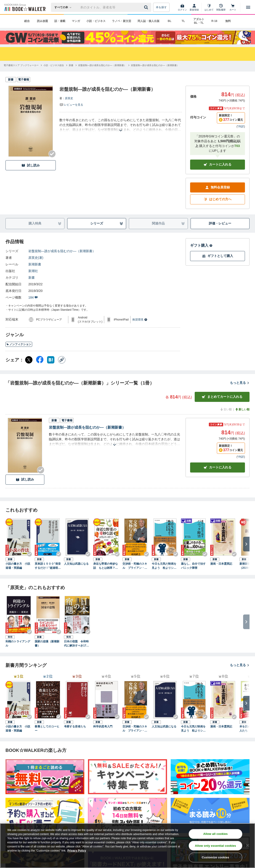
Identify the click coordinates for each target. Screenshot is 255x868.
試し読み (31, 165)
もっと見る (240, 383)
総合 (27, 21)
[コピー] (62, 360)
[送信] (147, 7)
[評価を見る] (71, 104)
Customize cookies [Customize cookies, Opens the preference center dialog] (215, 858)
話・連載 (60, 21)
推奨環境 (140, 320)
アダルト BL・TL (199, 21)
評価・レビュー (220, 223)
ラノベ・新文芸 (122, 21)
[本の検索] (64, 7)
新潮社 (33, 271)
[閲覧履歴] (221, 7)
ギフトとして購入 (218, 256)
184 (33, 297)
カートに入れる (218, 164)
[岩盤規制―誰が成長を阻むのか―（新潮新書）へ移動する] (102, 65)
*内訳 (241, 126)
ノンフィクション (19, 344)
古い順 (226, 409)
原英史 (69, 98)
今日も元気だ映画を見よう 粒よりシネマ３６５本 (164, 566)
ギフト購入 (201, 245)
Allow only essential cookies (215, 846)
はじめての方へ (218, 199)
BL (170, 21)
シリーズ (107, 223)
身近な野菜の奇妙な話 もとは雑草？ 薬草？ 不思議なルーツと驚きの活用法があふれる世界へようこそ (106, 566)
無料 (228, 21)
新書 (32, 278)
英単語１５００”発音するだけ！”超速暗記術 (48, 566)
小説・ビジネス (96, 21)
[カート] (233, 7)
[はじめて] (209, 7)
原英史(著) (36, 258)
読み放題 (42, 21)
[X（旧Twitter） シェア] (29, 360)
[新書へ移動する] (71, 65)
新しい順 (242, 409)
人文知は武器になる (76, 564)
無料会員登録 (218, 187)
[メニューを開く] (248, 7)
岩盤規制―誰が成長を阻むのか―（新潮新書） (62, 251)
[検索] (147, 7)
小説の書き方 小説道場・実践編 (18, 566)
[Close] (248, 846)
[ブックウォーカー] (25, 7)
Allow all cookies (216, 834)
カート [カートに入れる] (218, 467)
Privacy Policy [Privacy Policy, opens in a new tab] (77, 851)
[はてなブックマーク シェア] (51, 360)
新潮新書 (35, 264)
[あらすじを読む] (121, 125)
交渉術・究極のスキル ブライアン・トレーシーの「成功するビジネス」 (135, 566)
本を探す (161, 7)
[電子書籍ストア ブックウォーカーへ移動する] (21, 65)
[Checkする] (52, 154)
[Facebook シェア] (40, 360)
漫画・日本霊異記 (221, 564)
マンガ (76, 21)
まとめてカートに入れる (222, 397)
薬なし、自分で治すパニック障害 (193, 566)
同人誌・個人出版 (149, 21)
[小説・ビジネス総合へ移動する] (54, 65)
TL (183, 21)
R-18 (214, 21)
